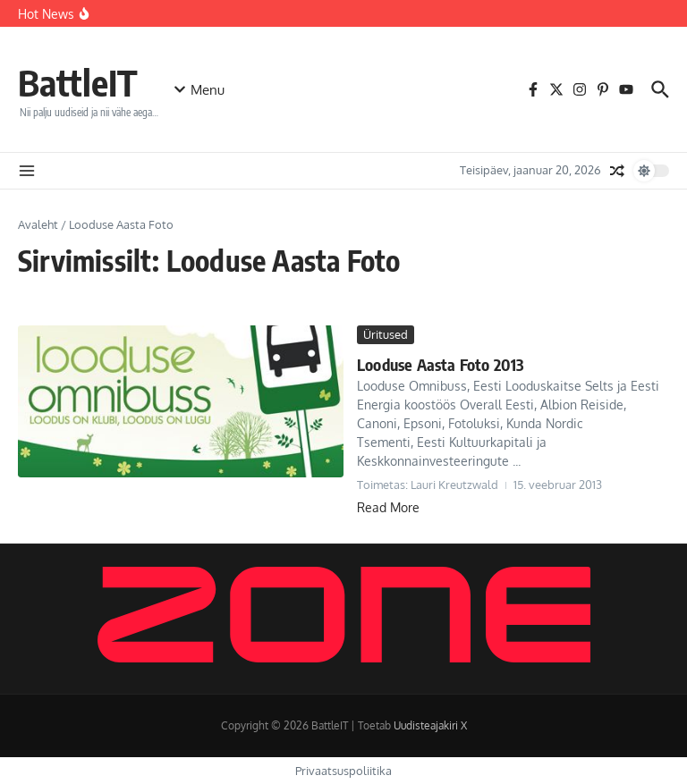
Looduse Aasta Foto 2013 (441, 364)
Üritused (386, 334)
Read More (388, 507)
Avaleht (38, 224)
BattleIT (78, 82)
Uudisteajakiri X (430, 725)
